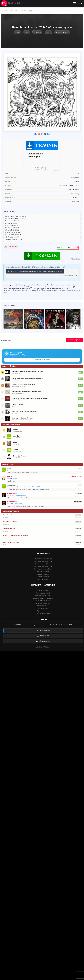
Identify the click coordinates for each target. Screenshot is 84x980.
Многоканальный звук (43, 603)
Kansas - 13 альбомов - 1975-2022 (23, 385)
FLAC (11, 11)
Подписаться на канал (42, 360)
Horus (15, 443)
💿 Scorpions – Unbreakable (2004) (17, 495)
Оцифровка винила (43, 611)
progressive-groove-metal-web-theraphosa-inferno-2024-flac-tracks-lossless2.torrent (35, 271)
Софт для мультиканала (43, 613)
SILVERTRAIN (12, 494)
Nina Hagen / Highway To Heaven (23, 418)
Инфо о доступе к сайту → (18, 355)
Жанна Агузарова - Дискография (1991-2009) (27, 378)
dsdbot (15, 247)
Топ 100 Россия (43, 579)
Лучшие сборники (43, 574)
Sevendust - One (8, 515)
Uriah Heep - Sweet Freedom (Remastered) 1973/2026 (30, 398)
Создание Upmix (43, 608)
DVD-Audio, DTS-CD (43, 601)
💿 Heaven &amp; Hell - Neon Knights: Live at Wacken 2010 (23, 487)
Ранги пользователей (43, 593)
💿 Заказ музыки (12, 470)
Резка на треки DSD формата (43, 598)
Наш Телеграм (43, 631)
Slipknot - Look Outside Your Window (15, 535)
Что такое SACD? (43, 606)
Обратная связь (43, 641)
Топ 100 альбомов (43, 572)
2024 (27, 32)
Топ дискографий (43, 577)
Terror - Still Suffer (9, 529)
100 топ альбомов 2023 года (43, 566)
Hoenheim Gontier (19, 456)
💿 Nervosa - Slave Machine (15, 504)
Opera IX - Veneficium (10, 522)
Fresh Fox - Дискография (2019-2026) (24, 411)
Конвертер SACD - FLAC (43, 596)
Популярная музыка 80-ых (43, 569)
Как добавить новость (43, 590)
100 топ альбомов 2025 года (43, 561)
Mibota (15, 429)
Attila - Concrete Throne (11, 542)
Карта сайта (43, 636)
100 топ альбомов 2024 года (43, 564)
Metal (48, 32)
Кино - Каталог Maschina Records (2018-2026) (27, 371)
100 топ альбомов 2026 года (43, 559)
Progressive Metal (62, 32)
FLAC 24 (12, 3)
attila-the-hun (18, 436)
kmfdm (15, 449)
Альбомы (37, 32)
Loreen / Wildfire (17, 405)
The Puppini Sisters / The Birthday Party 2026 (27, 391)
